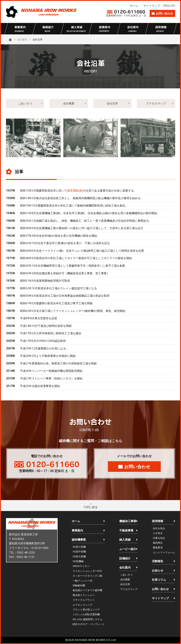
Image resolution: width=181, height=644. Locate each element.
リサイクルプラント (84, 600)
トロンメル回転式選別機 (86, 614)
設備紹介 (125, 558)
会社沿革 (112, 103)
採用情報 (158, 521)
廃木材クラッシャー (84, 595)
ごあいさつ (25, 103)
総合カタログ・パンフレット (89, 624)
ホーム (134, 6)
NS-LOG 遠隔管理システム (88, 619)
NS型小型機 (79, 547)
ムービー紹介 (128, 549)
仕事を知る (159, 538)
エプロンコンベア (82, 605)
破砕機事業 (79, 540)
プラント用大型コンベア (86, 610)
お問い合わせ (164, 13)
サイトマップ (152, 6)
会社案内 (22, 39)
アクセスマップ (156, 103)
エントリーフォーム (164, 552)
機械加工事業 (128, 521)
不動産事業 (126, 530)
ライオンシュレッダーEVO (87, 571)
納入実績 (125, 540)
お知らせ (158, 570)
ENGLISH (169, 6)
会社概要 (69, 103)
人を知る (158, 533)
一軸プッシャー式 (82, 581)
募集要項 (158, 547)
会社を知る (159, 528)
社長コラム (159, 580)
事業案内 (77, 530)
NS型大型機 (79, 556)
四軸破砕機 (79, 585)
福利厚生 (158, 543)
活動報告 (158, 561)
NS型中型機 (79, 551)
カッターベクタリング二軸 (87, 576)
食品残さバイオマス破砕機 (87, 590)
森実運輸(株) (75, 191)
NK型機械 (78, 561)
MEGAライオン (81, 566)
